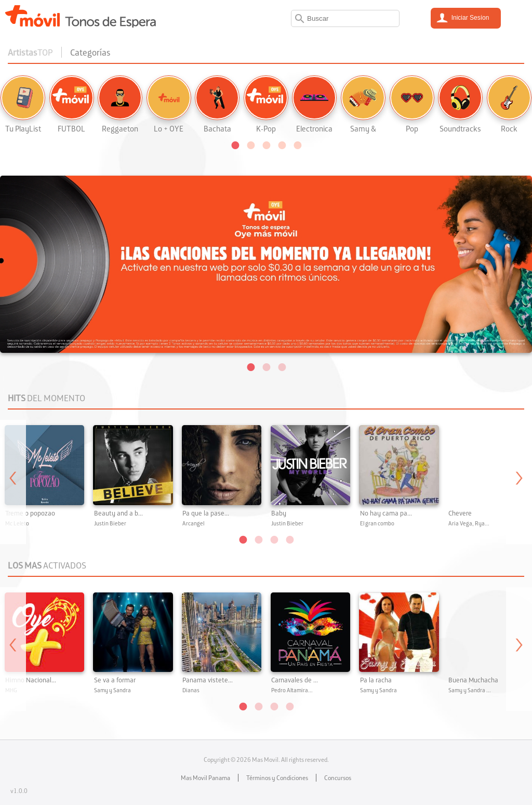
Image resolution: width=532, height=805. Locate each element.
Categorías (90, 52)
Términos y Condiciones (277, 778)
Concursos (338, 778)
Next (519, 482)
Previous (13, 482)
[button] (235, 144)
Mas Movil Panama (205, 778)
